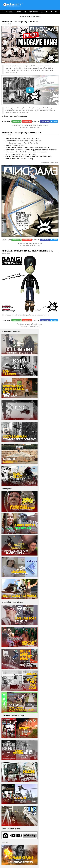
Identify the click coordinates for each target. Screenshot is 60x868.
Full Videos (34, 12)
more (19, 332)
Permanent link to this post (31, 127)
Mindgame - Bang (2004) (14, 116)
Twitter (55, 121)
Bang (25, 125)
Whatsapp (17, 121)
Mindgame (17, 125)
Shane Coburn (33, 125)
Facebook (46, 121)
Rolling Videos (54, 163)
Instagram (28, 121)
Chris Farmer (10, 315)
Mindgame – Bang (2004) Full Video (20, 22)
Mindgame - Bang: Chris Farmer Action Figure (27, 251)
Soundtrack (38, 243)
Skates (18, 12)
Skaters (9, 12)
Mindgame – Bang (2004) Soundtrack (22, 133)
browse (18, 829)
